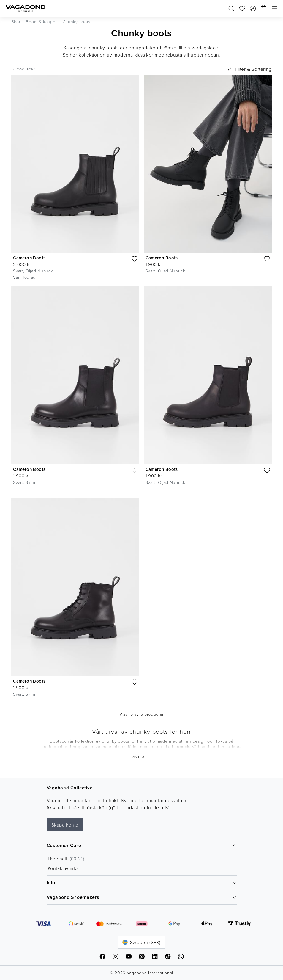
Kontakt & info (63, 868)
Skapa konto (65, 825)
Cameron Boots (29, 258)
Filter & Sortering (249, 69)
